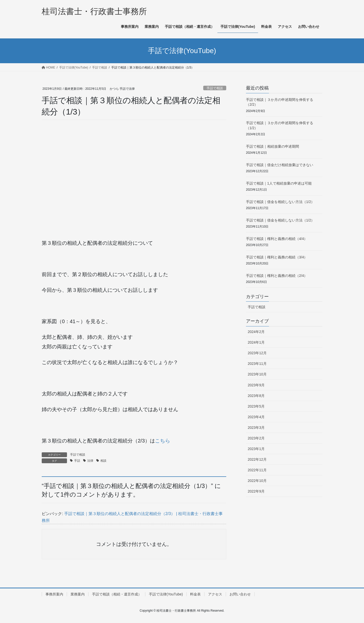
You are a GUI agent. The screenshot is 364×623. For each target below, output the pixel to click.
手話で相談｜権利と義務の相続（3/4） (277, 257)
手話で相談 (215, 88)
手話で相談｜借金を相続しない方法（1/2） (280, 202)
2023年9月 (256, 385)
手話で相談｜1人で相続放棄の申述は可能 (279, 183)
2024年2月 (256, 332)
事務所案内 (54, 594)
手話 (77, 461)
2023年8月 (256, 396)
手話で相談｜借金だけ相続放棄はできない (280, 165)
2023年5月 (256, 406)
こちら (163, 441)
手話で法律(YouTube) (166, 594)
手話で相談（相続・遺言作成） (117, 594)
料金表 (195, 594)
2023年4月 (256, 417)
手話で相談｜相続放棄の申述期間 (272, 146)
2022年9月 (256, 491)
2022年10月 (257, 481)
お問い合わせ (240, 594)
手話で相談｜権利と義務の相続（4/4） (277, 239)
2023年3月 (256, 428)
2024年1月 (256, 342)
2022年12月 (257, 459)
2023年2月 (256, 438)
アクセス (215, 594)
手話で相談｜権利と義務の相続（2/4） (277, 276)
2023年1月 (256, 449)
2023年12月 (257, 353)
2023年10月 (257, 374)
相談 (103, 461)
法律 (90, 461)
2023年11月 (257, 364)
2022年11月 (257, 470)
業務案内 (78, 594)
